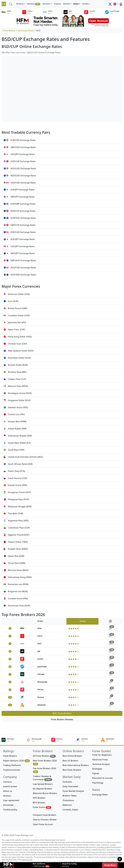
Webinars (67, 805)
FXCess (40, 689)
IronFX (40, 659)
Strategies (97, 769)
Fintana (41, 697)
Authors (7, 796)
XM (39, 651)
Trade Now (110, 865)
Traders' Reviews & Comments (43, 778)
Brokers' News (70, 796)
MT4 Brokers (39, 803)
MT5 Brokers (39, 798)
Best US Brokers (70, 761)
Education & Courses (102, 778)
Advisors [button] (46, 4)
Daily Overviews (70, 786)
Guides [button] (85, 4)
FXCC (40, 644)
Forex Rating (9, 31)
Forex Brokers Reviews (62, 719)
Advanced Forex (100, 760)
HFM (39, 628)
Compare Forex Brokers (45, 815)
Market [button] (67, 4)
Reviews (34, 4)
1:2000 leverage (39, 865)
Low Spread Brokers (43, 784)
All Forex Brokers (44, 756)
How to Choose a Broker (45, 820)
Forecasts (67, 782)
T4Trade (41, 674)
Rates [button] (76, 4)
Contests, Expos (70, 810)
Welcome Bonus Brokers (45, 793)
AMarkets (42, 705)
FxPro (40, 636)
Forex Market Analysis (73, 791)
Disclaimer (8, 805)
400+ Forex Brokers (62, 713)
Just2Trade (42, 667)
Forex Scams (42, 807)
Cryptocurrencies (12, 770)
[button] (116, 4)
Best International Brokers (76, 765)
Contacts (8, 782)
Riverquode (42, 682)
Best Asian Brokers (72, 770)
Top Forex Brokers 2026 (44, 770)
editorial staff (27, 860)
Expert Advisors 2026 (16, 761)
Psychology (98, 783)
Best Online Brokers (72, 756)
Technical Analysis (101, 764)
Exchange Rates (26, 31)
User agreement (11, 800)
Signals (96, 773)
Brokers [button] (20, 4)
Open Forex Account (43, 824)
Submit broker (10, 786)
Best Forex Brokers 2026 (45, 762)
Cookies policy (10, 810)
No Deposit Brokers (43, 789)
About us (8, 791)
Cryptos (58, 4)
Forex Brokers (10, 756)
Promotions (68, 800)
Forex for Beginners (102, 755)
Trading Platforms (12, 765)
